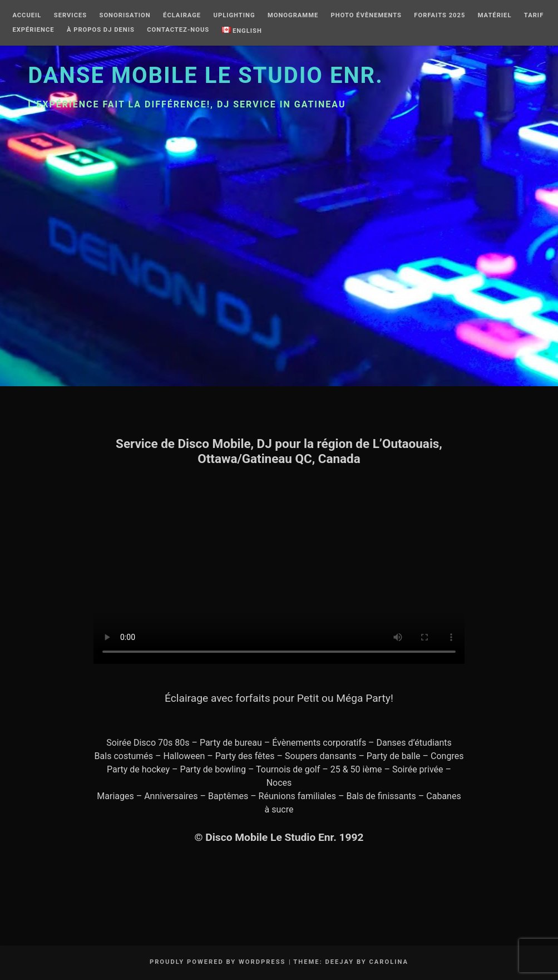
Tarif (534, 16)
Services (70, 16)
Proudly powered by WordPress (218, 962)
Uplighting (234, 16)
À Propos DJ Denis (101, 30)
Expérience (33, 30)
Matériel (495, 16)
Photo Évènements (366, 16)
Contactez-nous (178, 30)
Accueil (27, 16)
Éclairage (182, 16)
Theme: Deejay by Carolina (351, 962)
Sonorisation (125, 16)
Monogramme (293, 16)
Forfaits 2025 (440, 16)
